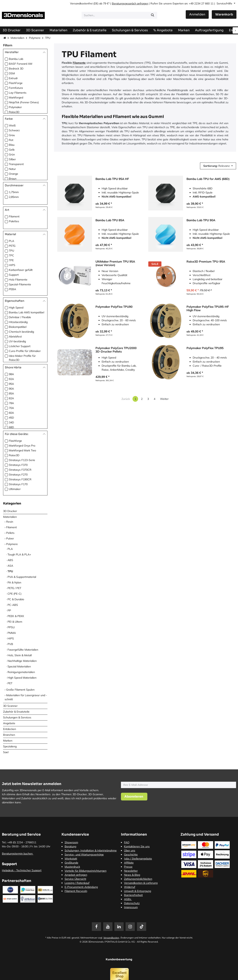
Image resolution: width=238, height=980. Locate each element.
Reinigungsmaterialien (21, 672)
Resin (10, 522)
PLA (11, 241)
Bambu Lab (16, 59)
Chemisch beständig (21, 332)
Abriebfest (15, 337)
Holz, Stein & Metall (20, 655)
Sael (6, 752)
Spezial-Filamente (20, 284)
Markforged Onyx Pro (22, 446)
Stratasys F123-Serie (22, 460)
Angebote (9, 723)
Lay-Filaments (18, 93)
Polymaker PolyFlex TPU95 (205, 348)
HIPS (12, 265)
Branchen (9, 735)
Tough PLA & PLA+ (19, 554)
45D (11, 418)
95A (11, 384)
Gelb (12, 150)
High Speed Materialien (22, 678)
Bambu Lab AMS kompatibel (27, 312)
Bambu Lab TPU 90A (201, 220)
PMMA (12, 633)
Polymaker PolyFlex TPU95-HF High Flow (208, 309)
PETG (12, 246)
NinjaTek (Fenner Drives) (24, 102)
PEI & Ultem (15, 622)
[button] (218, 166)
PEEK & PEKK (16, 616)
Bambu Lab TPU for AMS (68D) (208, 179)
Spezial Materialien (19, 666)
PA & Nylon (14, 582)
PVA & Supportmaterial (22, 577)
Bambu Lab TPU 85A (110, 220)
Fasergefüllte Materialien (23, 650)
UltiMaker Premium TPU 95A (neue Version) (115, 263)
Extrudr (13, 78)
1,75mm (14, 192)
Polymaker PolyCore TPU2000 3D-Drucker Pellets (116, 350)
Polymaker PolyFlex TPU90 (114, 307)
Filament (14, 216)
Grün (12, 154)
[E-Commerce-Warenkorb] (224, 14)
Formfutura (16, 88)
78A (11, 403)
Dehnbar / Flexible (20, 317)
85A (11, 393)
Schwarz (14, 130)
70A (11, 408)
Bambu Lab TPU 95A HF (112, 179)
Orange (14, 174)
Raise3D (14, 112)
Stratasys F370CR (20, 470)
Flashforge (15, 441)
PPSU (11, 627)
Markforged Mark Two (22, 450)
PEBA (12, 289)
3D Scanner (10, 706)
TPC (11, 255)
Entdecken (10, 729)
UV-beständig (17, 341)
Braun (13, 179)
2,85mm (14, 197)
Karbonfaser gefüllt (21, 270)
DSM (12, 73)
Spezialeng (10, 746)
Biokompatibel (18, 327)
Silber (12, 159)
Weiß (12, 125)
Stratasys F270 (18, 475)
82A (11, 398)
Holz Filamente (18, 280)
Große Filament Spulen (20, 690)
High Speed (16, 308)
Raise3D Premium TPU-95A (206, 262)
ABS (10, 560)
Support (14, 275)
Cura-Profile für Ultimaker (25, 351)
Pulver (10, 538)
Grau (12, 135)
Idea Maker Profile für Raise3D (22, 358)
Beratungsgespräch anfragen (130, 3)
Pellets (10, 533)
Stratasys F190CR (20, 479)
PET (10, 683)
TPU (11, 251)
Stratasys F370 (18, 465)
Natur (12, 169)
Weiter (164, 399)
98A (11, 374)
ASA (10, 566)
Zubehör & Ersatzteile (16, 712)
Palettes (14, 221)
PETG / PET (14, 588)
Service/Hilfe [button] (225, 3)
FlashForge (16, 83)
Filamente (79, 63)
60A (11, 413)
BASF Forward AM (21, 64)
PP (9, 610)
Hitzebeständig (18, 322)
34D (11, 422)
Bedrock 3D (16, 69)
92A (11, 379)
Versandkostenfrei (81, 3)
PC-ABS (13, 605)
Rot (11, 140)
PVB (10, 644)
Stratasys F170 (18, 484)
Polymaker (15, 107)
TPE (11, 260)
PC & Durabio (16, 599)
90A (11, 389)
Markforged (16, 97)
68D (11, 427)
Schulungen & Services (17, 717)
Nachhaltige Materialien (22, 661)
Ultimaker (15, 489)
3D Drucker (10, 511)
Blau (12, 145)
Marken (8, 741)
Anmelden (197, 14)
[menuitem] (209, 30)
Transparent (16, 164)
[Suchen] (153, 15)
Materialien (17, 38)
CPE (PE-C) (14, 594)
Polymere (35, 38)
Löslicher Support (20, 346)
